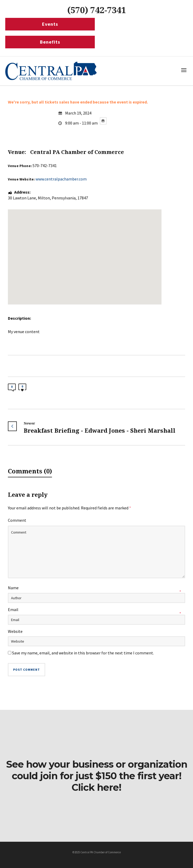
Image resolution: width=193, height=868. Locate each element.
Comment (17, 520)
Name (13, 588)
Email (13, 609)
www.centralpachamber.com (61, 179)
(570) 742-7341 (97, 10)
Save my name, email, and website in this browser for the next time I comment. (83, 653)
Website (15, 631)
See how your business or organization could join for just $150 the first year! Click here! (97, 776)
